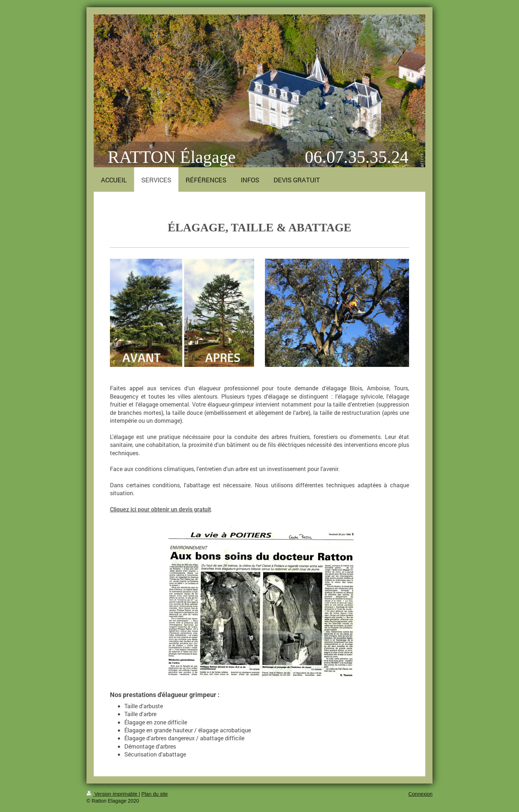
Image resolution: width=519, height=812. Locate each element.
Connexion (420, 794)
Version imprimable (113, 794)
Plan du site (154, 794)
